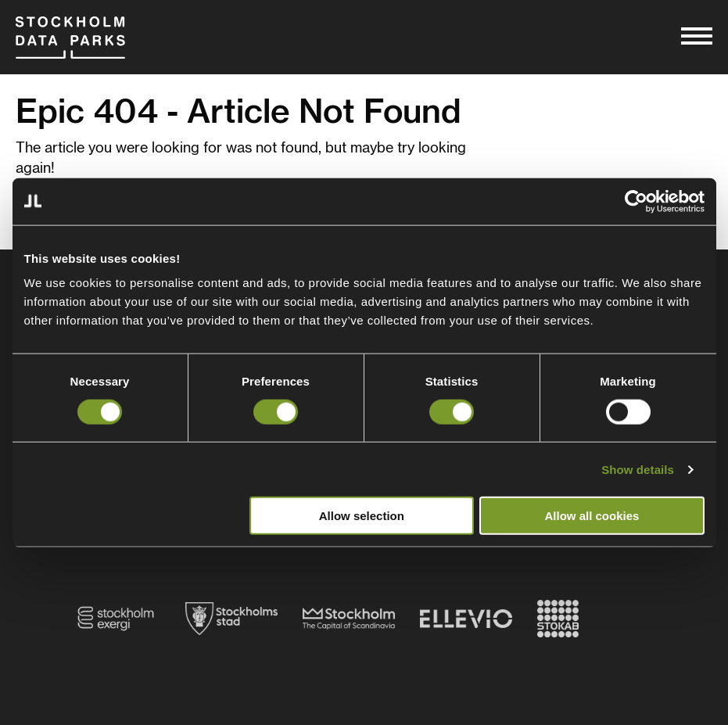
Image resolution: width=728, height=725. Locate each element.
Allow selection (362, 516)
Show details (638, 469)
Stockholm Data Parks (70, 37)
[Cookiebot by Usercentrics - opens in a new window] (636, 201)
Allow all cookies (592, 516)
